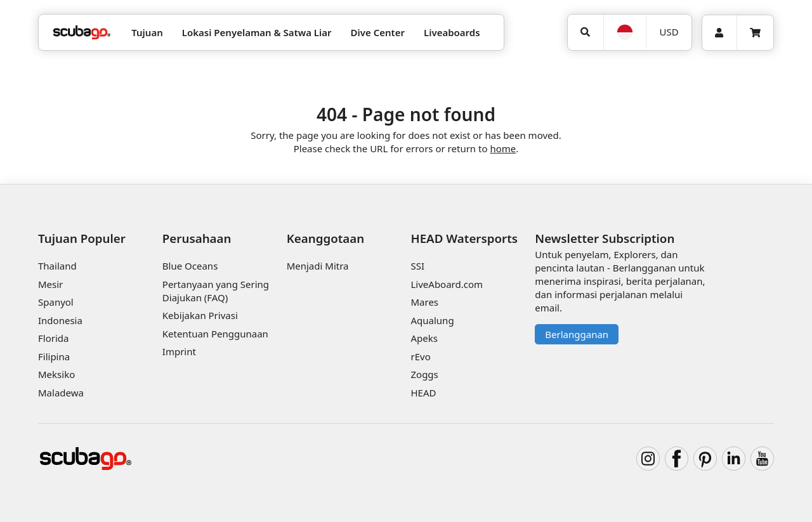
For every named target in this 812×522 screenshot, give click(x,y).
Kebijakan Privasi (200, 315)
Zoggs (424, 374)
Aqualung (432, 320)
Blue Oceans (190, 266)
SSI (417, 266)
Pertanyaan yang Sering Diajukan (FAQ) (216, 291)
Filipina (54, 356)
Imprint (179, 351)
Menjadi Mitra (318, 266)
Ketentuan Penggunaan (215, 334)
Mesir (50, 284)
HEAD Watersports (464, 238)
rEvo (420, 356)
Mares (424, 302)
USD (669, 32)
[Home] (82, 33)
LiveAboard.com (447, 284)
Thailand (57, 266)
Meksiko (56, 374)
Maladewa (61, 393)
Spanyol (56, 302)
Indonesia (60, 320)
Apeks (424, 338)
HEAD (423, 393)
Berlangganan (577, 334)
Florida (53, 338)
